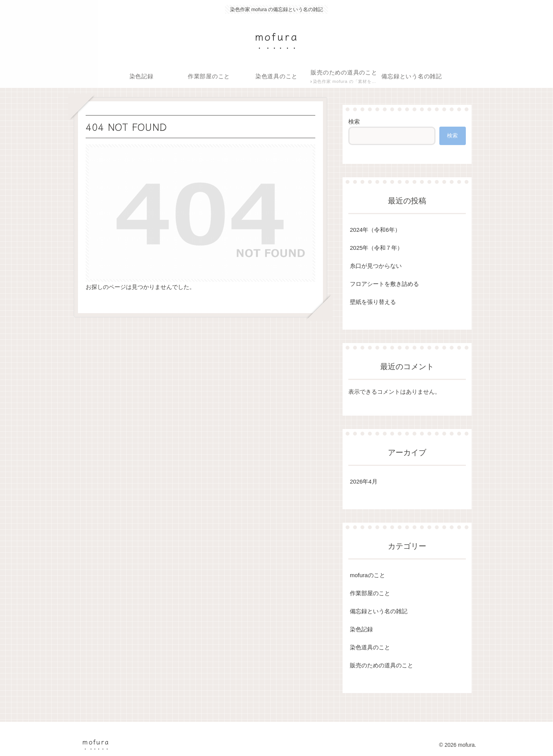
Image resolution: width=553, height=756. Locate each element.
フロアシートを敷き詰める (384, 284)
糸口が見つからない (376, 266)
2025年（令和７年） (376, 248)
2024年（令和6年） (375, 230)
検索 (354, 121)
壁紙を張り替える (373, 302)
